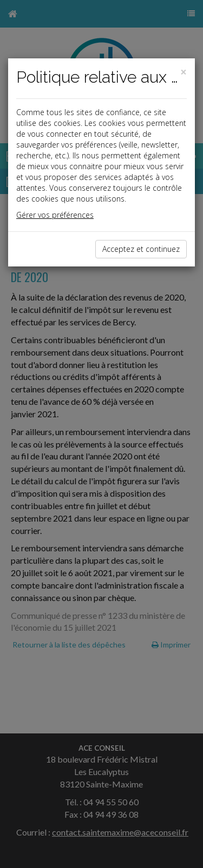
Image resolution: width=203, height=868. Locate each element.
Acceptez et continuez (141, 249)
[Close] (184, 72)
